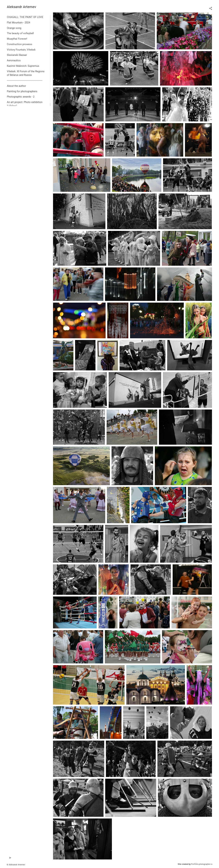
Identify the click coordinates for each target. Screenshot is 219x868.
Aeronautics (14, 60)
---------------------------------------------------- (25, 80)
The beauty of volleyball (20, 33)
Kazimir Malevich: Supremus (23, 66)
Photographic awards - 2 (21, 97)
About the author (16, 86)
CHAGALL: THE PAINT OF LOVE (25, 17)
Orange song (14, 28)
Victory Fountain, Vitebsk (21, 50)
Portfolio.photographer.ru (202, 864)
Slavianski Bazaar (17, 55)
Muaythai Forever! (17, 39)
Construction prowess (20, 44)
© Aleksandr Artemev (16, 865)
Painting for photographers (22, 91)
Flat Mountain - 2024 (18, 23)
